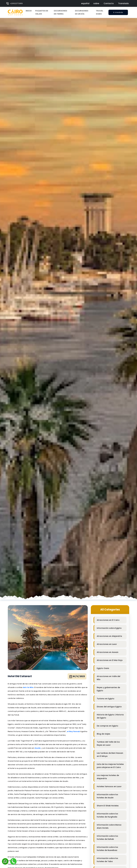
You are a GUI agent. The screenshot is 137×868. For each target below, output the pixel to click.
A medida (118, 13)
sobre (96, 3)
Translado (123, 3)
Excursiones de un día (82, 12)
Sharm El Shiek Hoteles (108, 806)
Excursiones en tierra (60, 12)
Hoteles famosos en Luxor (109, 786)
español (85, 3)
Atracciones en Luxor (107, 644)
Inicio (29, 11)
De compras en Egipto (107, 726)
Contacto (109, 3)
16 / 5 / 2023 (77, 677)
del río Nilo (28, 687)
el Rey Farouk (73, 731)
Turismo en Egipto (106, 699)
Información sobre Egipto (109, 628)
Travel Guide (100, 12)
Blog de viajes (103, 734)
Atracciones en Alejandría (109, 636)
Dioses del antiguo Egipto (109, 707)
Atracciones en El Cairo (108, 620)
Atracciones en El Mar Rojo (110, 660)
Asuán (38, 748)
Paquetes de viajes (42, 12)
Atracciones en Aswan (108, 652)
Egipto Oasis (103, 668)
